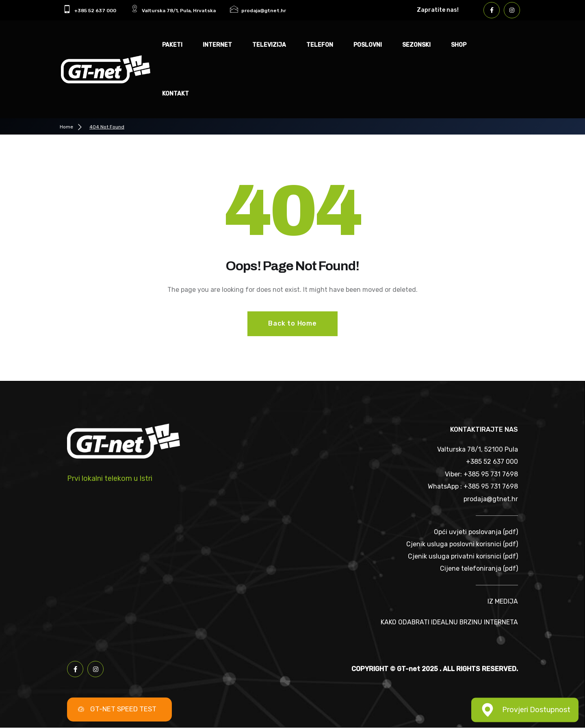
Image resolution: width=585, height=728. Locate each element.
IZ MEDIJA (503, 602)
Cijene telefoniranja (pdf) (479, 569)
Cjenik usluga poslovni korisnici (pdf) (462, 544)
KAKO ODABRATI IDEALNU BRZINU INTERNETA (449, 623)
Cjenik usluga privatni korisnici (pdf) (463, 557)
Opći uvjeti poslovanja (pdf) (476, 532)
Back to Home (292, 323)
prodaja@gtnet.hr (491, 499)
